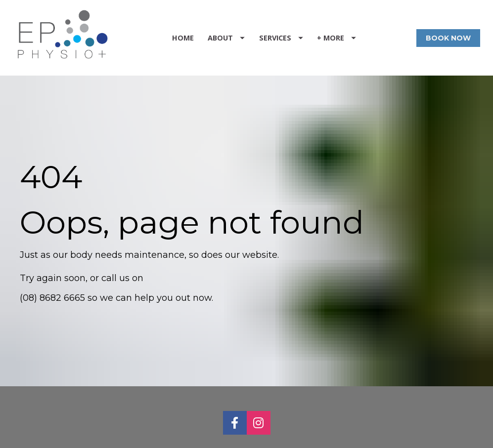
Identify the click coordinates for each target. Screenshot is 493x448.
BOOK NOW (448, 38)
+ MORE (336, 38)
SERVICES (281, 38)
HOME (183, 38)
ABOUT (226, 38)
